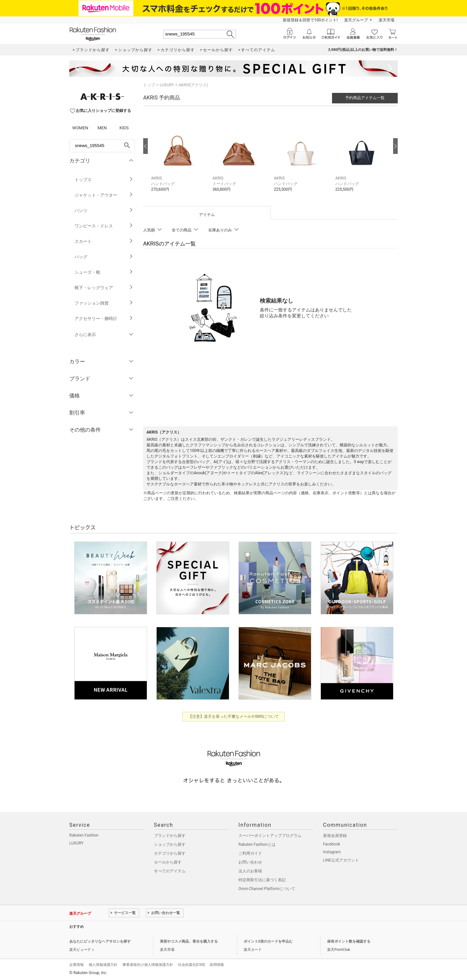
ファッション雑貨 (104, 303)
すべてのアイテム (170, 871)
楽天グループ (356, 20)
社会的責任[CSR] (191, 965)
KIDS (124, 128)
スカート (104, 241)
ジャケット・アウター (104, 195)
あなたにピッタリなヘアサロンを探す (100, 941)
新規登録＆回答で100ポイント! (310, 20)
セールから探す (168, 862)
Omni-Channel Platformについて (267, 889)
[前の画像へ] (145, 146)
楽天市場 (387, 20)
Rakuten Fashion (84, 835)
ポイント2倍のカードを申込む (268, 941)
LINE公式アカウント (341, 860)
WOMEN (80, 128)
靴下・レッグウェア (104, 288)
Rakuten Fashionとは (257, 844)
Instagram (332, 852)
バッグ (104, 257)
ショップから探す (170, 844)
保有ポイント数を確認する (349, 941)
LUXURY (167, 85)
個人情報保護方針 (103, 965)
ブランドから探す (170, 836)
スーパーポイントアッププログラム (270, 836)
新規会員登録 (335, 836)
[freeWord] (102, 146)
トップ (149, 85)
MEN (102, 128)
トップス (104, 180)
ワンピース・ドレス (104, 226)
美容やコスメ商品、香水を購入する (189, 941)
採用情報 (217, 965)
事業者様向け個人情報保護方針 (148, 965)
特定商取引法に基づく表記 (262, 880)
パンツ (104, 211)
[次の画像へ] (395, 146)
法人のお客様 (250, 871)
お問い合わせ (250, 862)
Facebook (332, 844)
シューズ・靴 (104, 272)
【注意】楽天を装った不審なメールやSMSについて (234, 716)
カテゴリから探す (170, 853)
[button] (178, 156)
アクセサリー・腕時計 (104, 319)
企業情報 (77, 965)
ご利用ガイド (250, 853)
